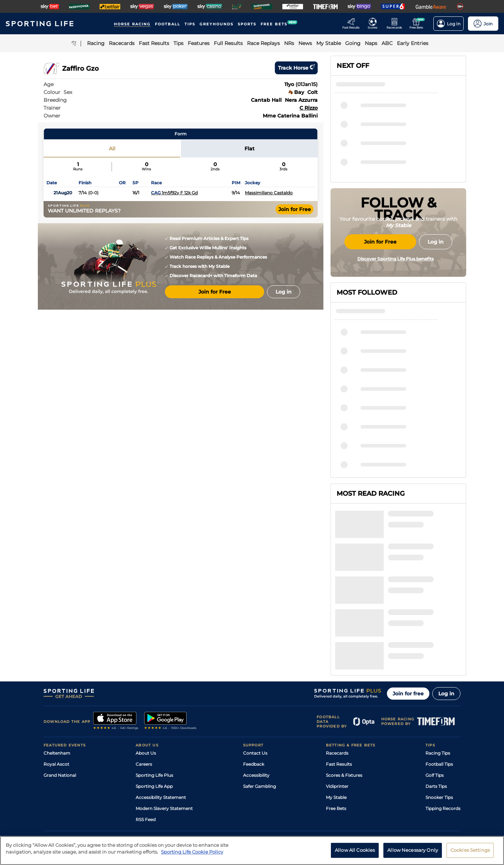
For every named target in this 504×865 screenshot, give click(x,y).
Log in (446, 625)
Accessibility (256, 706)
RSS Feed (146, 751)
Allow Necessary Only (413, 854)
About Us (146, 684)
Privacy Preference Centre (184, 802)
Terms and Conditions (64, 802)
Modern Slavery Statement (164, 739)
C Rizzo (309, 108)
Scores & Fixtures (344, 706)
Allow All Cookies (355, 854)
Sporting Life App (154, 717)
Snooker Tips (439, 728)
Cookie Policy (226, 802)
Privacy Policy (102, 802)
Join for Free (295, 209)
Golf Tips (435, 706)
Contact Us (255, 684)
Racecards (337, 684)
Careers (144, 695)
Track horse (296, 68)
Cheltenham (57, 684)
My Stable (336, 728)
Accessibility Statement (161, 728)
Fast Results (339, 695)
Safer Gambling (259, 717)
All (112, 149)
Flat (250, 149)
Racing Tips (438, 684)
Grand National (60, 706)
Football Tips (439, 695)
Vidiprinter (337, 717)
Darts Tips (436, 717)
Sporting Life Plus (154, 706)
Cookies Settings (470, 854)
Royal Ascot (56, 695)
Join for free (408, 625)
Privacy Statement (138, 802)
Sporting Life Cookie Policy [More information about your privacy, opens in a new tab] (192, 856)
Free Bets (336, 739)
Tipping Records (443, 739)
